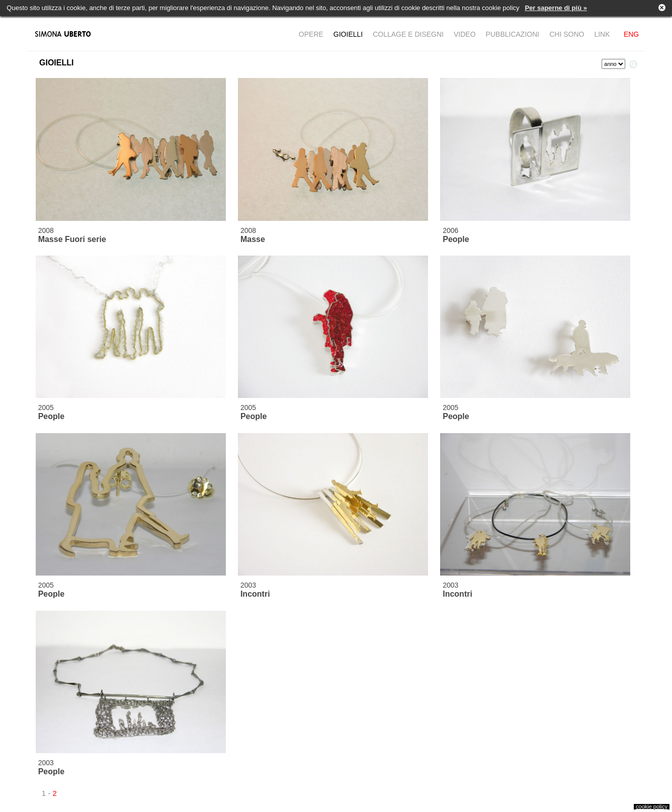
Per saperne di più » (556, 8)
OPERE (311, 34)
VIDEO (465, 34)
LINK (602, 34)
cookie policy (652, 806)
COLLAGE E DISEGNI (408, 34)
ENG (631, 34)
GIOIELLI (348, 34)
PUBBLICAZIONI (513, 34)
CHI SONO (567, 34)
